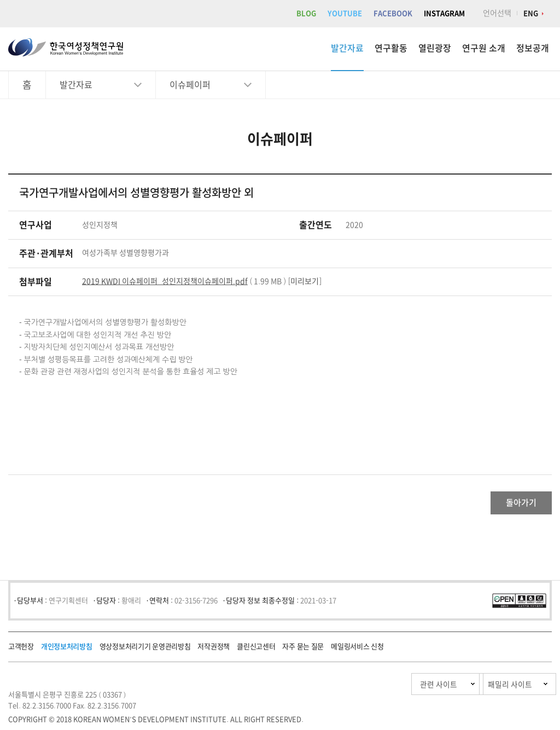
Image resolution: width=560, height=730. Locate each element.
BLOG (306, 13)
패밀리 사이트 (489, 689)
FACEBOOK (393, 13)
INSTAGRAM (444, 13)
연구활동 (391, 48)
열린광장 (435, 48)
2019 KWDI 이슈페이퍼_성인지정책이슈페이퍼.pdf (165, 281)
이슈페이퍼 (190, 85)
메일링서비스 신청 (357, 651)
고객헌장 (21, 651)
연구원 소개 (484, 48)
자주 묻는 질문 (303, 651)
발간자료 (347, 48)
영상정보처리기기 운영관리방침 (145, 651)
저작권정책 (214, 651)
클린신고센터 (256, 651)
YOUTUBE (345, 13)
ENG (531, 13)
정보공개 (533, 48)
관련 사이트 (387, 689)
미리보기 (305, 281)
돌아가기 (508, 505)
